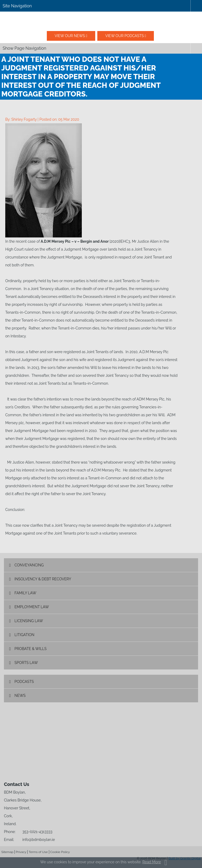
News (20, 696)
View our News (70, 36)
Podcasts (24, 682)
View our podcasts (125, 36)
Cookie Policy (60, 852)
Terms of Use (38, 852)
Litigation (24, 635)
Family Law (25, 593)
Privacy (21, 852)
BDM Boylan (101, 21)
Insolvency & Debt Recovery (43, 579)
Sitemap (7, 852)
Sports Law (26, 663)
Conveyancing (29, 565)
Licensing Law (29, 621)
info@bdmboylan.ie (39, 840)
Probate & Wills (31, 649)
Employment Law (32, 607)
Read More (151, 862)
